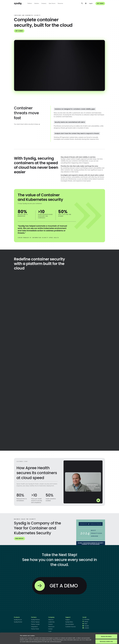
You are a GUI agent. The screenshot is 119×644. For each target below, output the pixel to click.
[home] (18, 3)
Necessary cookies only (106, 633)
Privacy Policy (41, 637)
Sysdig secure (18, 620)
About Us (51, 620)
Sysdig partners (35, 620)
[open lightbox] (59, 65)
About (52, 637)
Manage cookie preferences (27, 641)
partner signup (35, 622)
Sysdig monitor (18, 622)
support (68, 620)
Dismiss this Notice (106, 628)
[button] (30, 3)
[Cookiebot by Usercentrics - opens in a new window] (10, 641)
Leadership (51, 622)
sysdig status (69, 622)
